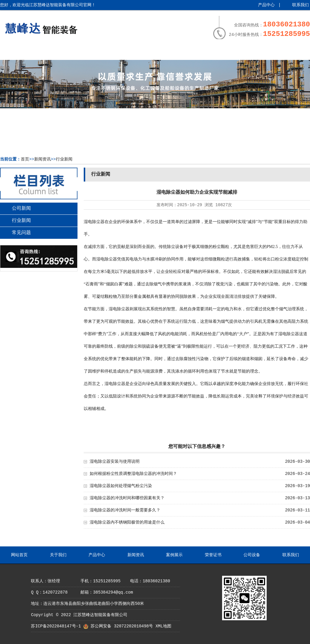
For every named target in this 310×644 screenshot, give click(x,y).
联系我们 (300, 5)
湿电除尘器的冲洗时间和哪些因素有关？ (127, 498)
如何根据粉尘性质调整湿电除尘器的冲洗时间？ (133, 474)
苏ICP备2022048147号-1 (56, 626)
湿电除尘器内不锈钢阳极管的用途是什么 (127, 522)
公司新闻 (21, 209)
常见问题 (21, 233)
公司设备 (246, 53)
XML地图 (163, 626)
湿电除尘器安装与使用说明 (115, 462)
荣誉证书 (208, 53)
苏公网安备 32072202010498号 (122, 626)
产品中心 (266, 5)
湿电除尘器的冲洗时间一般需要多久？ (125, 510)
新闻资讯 (132, 53)
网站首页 (19, 53)
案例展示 (170, 53)
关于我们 (57, 53)
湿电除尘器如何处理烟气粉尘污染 (121, 486)
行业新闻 (64, 159)
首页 (25, 159)
